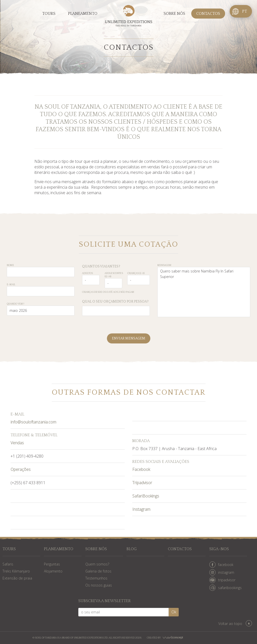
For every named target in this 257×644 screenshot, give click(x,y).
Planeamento (83, 14)
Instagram (141, 509)
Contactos (208, 14)
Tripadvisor (142, 483)
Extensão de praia (17, 578)
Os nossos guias (99, 585)
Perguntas (52, 564)
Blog (132, 549)
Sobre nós (174, 14)
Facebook (141, 469)
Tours (49, 14)
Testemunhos (96, 578)
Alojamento (53, 571)
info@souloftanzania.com (33, 422)
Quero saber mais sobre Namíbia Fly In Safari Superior (204, 292)
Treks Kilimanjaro (16, 571)
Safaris (8, 564)
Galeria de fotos (98, 571)
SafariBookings (146, 496)
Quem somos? (97, 564)
